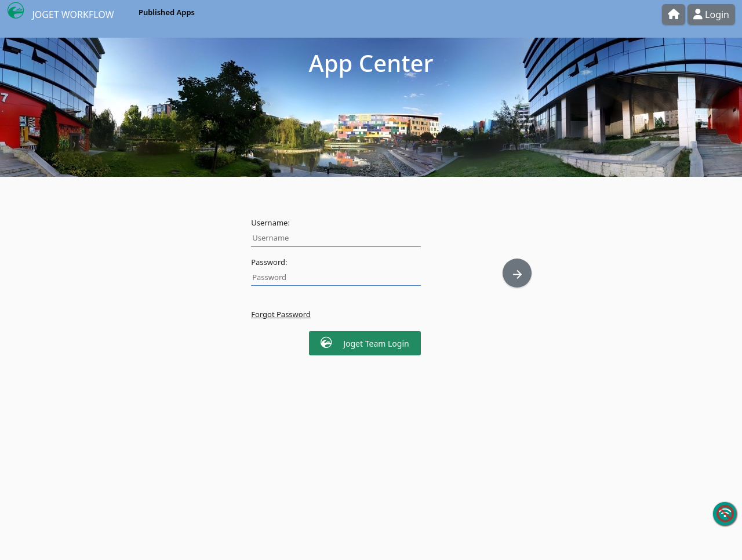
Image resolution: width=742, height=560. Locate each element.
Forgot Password (281, 314)
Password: (269, 262)
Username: (270, 223)
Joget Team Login (365, 343)
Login (711, 14)
